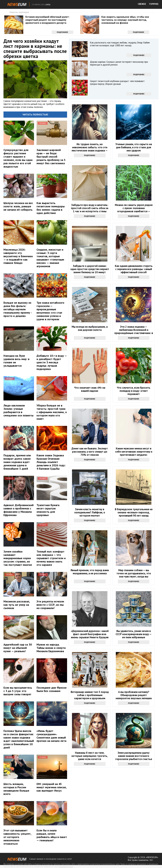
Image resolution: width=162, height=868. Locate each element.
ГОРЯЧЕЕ (154, 4)
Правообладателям (66, 867)
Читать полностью (35, 114)
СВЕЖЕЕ (142, 4)
